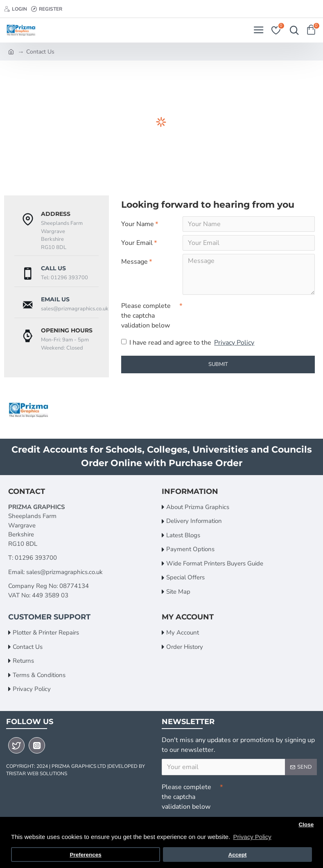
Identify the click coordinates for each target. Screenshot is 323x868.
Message (134, 262)
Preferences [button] (85, 855)
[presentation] (240, 313)
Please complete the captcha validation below (146, 316)
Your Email (137, 243)
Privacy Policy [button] (252, 837)
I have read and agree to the (188, 343)
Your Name (138, 224)
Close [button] (306, 824)
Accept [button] (237, 855)
